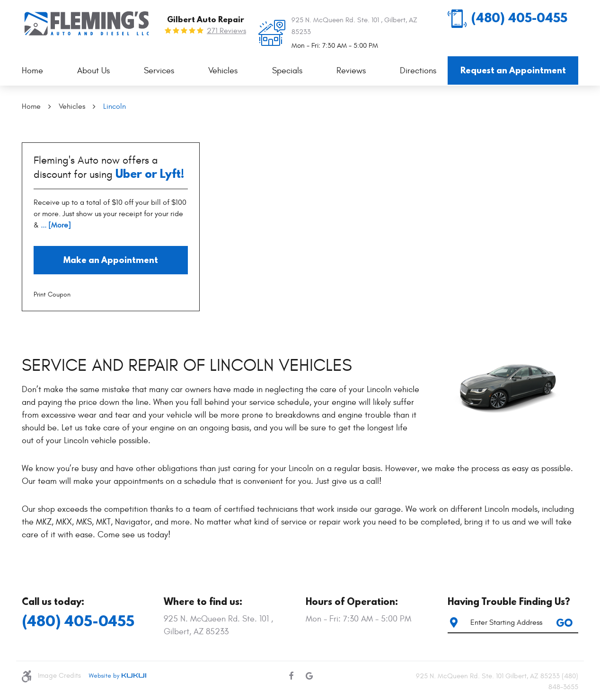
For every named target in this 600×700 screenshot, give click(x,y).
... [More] (55, 225)
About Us (93, 71)
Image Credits (59, 676)
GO (564, 623)
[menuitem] (32, 71)
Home (32, 71)
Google (309, 676)
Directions (418, 71)
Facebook (291, 676)
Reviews (351, 71)
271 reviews (226, 31)
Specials (287, 71)
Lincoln (115, 106)
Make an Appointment (111, 260)
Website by (117, 676)
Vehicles (223, 71)
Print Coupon (52, 294)
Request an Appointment (513, 70)
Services (159, 71)
